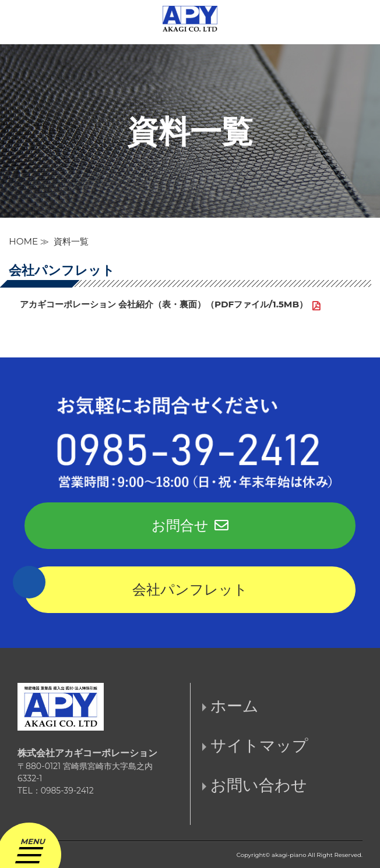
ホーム (235, 706)
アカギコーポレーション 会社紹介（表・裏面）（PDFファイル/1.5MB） (164, 304)
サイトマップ (259, 745)
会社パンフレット (190, 589)
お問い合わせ (259, 785)
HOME (23, 241)
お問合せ (190, 525)
